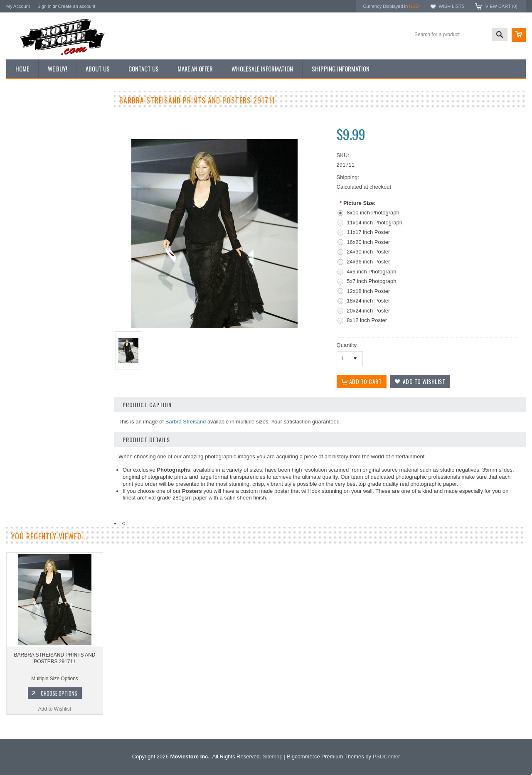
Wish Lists (451, 6)
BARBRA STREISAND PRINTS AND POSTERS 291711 (54, 658)
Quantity (347, 345)
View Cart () (501, 6)
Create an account (76, 6)
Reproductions (27, 172)
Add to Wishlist (56, 460)
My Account (18, 6)
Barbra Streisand (186, 422)
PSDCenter (387, 757)
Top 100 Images (28, 144)
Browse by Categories (35, 158)
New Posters (25, 186)
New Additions (27, 116)
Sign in (44, 6)
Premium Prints (28, 200)
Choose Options (60, 445)
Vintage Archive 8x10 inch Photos (48, 130)
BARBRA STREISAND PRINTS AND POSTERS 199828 (56, 410)
